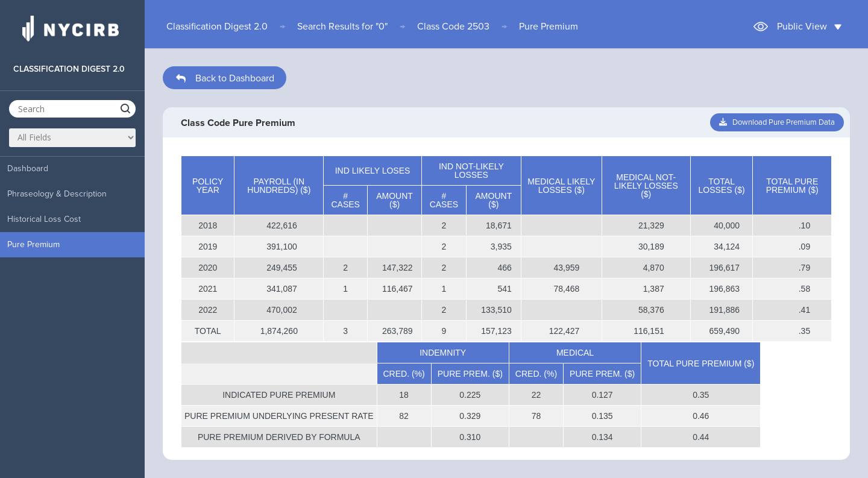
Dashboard (28, 168)
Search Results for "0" (342, 27)
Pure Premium (33, 244)
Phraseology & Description (57, 194)
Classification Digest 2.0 (217, 27)
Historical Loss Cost (44, 219)
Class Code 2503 (453, 27)
